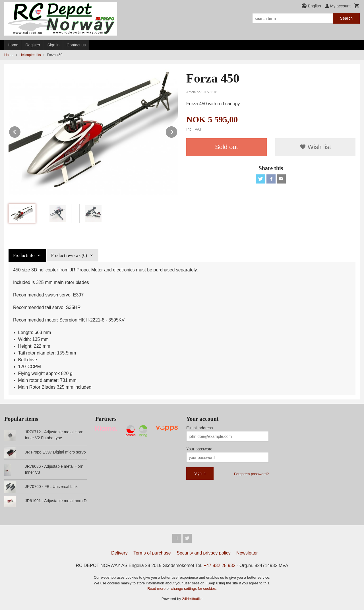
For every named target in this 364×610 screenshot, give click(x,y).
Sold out (227, 147)
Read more (157, 589)
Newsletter (247, 553)
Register (33, 45)
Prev (21, 131)
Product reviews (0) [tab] (69, 255)
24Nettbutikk (192, 599)
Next (177, 131)
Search (346, 18)
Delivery (119, 553)
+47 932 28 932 (220, 565)
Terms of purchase (152, 553)
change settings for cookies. (194, 589)
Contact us (76, 45)
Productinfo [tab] (24, 255)
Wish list (315, 147)
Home (13, 45)
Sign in (54, 45)
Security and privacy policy (203, 553)
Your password (199, 449)
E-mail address (199, 428)
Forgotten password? (251, 474)
